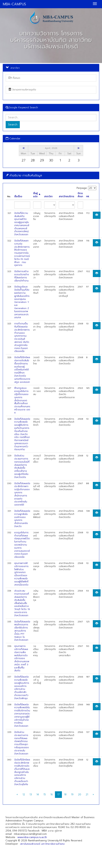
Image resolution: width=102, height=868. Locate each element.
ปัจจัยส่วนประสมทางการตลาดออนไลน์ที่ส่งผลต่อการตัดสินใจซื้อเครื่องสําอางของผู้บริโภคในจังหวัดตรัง (22, 466)
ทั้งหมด (14, 78)
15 (45, 794)
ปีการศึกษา (80, 195)
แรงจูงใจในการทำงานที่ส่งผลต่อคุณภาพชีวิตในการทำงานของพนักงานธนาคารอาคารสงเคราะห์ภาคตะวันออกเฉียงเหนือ (22, 545)
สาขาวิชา (48, 197)
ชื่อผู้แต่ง (37, 195)
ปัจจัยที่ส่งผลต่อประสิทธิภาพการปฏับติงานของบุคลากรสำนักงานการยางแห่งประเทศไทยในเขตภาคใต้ (22, 494)
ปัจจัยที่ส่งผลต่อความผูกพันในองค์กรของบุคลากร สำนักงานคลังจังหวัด (22, 519)
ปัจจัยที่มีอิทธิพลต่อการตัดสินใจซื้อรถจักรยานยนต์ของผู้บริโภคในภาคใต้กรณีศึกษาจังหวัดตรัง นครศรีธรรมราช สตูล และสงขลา (22, 370)
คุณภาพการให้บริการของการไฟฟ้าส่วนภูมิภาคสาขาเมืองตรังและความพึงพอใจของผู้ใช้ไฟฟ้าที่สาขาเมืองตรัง (21, 574)
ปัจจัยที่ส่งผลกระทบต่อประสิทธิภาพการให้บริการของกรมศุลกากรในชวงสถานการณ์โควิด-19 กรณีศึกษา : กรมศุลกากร (22, 253)
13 (31, 794)
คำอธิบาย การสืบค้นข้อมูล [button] (24, 175)
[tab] (51, 175)
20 (80, 794)
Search (13, 125)
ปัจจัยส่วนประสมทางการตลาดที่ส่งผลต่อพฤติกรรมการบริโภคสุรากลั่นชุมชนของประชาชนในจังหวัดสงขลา (22, 743)
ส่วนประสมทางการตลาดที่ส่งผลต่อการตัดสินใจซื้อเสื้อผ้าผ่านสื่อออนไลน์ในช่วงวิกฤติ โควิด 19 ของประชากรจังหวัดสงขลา (22, 603)
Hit (88, 197)
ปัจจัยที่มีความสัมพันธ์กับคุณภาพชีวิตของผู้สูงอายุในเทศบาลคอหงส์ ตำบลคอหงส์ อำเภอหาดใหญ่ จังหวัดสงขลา (22, 224)
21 (87, 794)
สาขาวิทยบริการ (66, 197)
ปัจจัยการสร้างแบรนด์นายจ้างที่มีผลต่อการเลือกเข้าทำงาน (22, 276)
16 (52, 794)
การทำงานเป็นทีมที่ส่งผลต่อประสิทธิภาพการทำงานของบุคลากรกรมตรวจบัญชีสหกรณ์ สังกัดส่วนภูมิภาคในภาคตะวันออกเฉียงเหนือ (22, 337)
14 (38, 794)
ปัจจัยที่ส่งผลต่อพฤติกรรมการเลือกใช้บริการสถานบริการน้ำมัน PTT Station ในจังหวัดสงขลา (22, 631)
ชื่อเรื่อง (18, 197)
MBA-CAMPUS (14, 4)
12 (24, 794)
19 (72, 794)
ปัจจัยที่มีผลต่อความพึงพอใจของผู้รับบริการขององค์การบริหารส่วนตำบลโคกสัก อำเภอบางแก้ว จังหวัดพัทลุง (22, 688)
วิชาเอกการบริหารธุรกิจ (22, 90)
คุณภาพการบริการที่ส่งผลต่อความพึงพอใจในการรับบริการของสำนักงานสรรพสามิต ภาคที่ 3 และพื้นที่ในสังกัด (22, 658)
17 (58, 794)
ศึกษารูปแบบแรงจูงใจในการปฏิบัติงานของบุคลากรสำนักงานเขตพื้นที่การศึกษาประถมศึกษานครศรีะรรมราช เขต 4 (22, 400)
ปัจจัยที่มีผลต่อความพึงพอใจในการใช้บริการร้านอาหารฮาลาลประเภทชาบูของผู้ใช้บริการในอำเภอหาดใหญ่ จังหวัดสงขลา (22, 715)
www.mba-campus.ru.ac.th (32, 837)
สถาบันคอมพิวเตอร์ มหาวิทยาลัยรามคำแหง (42, 844)
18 (65, 794)
